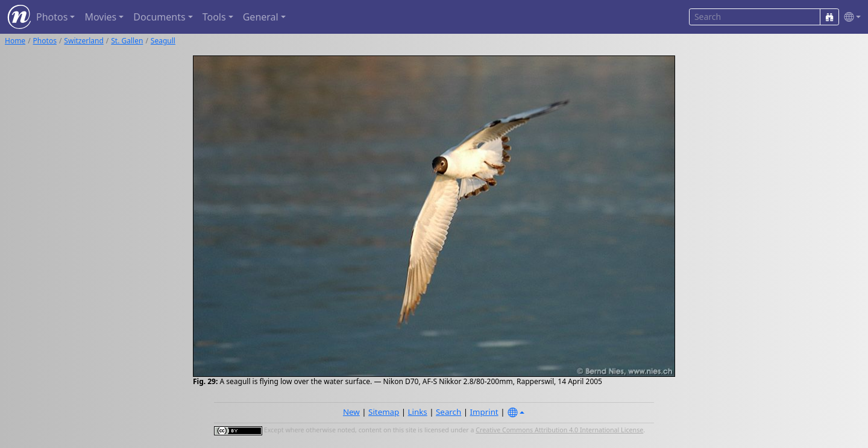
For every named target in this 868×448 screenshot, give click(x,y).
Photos (45, 41)
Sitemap (384, 412)
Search (448, 412)
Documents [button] (159, 17)
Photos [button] (52, 17)
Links (418, 412)
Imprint (484, 412)
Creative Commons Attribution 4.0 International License (559, 430)
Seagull (163, 41)
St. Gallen (127, 41)
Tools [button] (214, 17)
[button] (850, 17)
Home (15, 41)
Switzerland (83, 41)
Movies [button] (100, 17)
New (351, 412)
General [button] (261, 17)
